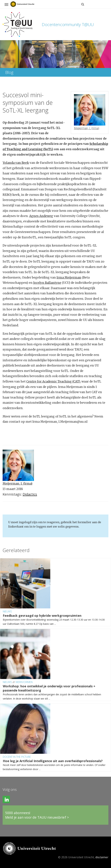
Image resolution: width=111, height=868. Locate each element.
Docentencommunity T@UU (68, 24)
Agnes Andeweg (41, 216)
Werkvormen (24, 682)
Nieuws (7, 611)
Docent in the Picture (17, 757)
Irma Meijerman (69, 278)
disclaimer (102, 857)
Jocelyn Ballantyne (47, 283)
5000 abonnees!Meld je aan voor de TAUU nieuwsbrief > (37, 815)
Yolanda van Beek (16, 163)
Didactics (30, 494)
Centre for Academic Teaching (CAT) (53, 381)
